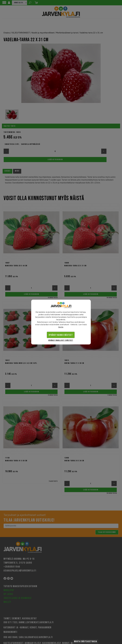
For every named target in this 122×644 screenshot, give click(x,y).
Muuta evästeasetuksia (86, 642)
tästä (61, 327)
